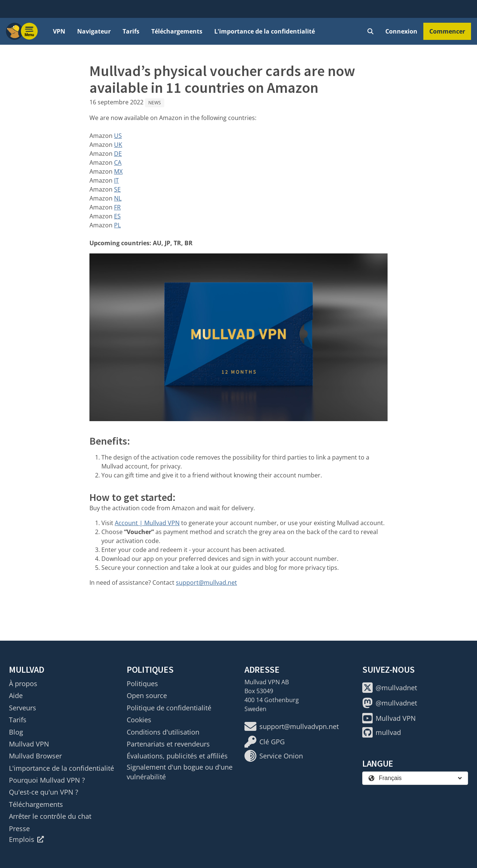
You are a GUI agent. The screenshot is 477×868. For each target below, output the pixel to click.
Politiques (142, 684)
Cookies (139, 720)
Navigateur (94, 31)
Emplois (26, 839)
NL (118, 198)
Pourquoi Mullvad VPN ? (47, 780)
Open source (147, 695)
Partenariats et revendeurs (168, 744)
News (155, 103)
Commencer (447, 31)
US (118, 136)
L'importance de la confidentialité (265, 31)
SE (117, 189)
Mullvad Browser (35, 756)
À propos (23, 684)
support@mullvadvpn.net (292, 726)
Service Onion (274, 756)
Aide (16, 695)
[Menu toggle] (29, 31)
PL (117, 225)
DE (118, 154)
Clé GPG (265, 742)
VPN (59, 31)
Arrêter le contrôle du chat (50, 816)
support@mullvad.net (206, 583)
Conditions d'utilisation (163, 732)
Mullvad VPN (29, 744)
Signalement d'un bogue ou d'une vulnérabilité (180, 772)
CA (118, 162)
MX (118, 171)
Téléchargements (177, 31)
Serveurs (23, 708)
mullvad (382, 732)
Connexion (401, 31)
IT (116, 180)
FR (117, 207)
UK (118, 145)
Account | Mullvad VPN (147, 523)
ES (117, 216)
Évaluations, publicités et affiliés (177, 756)
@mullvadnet (390, 688)
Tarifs (131, 31)
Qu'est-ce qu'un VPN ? (44, 792)
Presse (19, 828)
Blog (16, 732)
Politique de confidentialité (169, 708)
